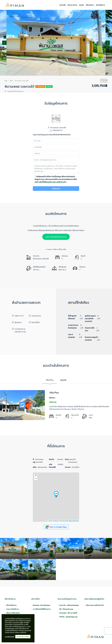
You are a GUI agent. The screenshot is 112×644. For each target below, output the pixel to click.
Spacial (63, 380)
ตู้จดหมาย (18, 322)
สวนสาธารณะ (36, 316)
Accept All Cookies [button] (23, 637)
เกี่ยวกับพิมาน (11, 605)
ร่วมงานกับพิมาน (13, 609)
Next (108, 43)
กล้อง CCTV (19, 316)
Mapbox (56, 521)
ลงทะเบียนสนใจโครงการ (56, 237)
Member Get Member (42, 605)
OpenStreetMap (64, 521)
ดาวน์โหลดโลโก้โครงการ (42, 609)
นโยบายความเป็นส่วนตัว (95, 605)
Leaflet (50, 521)
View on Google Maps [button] (56, 527)
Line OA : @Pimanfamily (69, 605)
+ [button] (36, 475)
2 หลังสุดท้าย (40, 87)
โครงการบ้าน (72, 5)
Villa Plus (50, 380)
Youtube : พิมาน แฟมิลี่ (68, 613)
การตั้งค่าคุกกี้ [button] (10, 637)
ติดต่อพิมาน (100, 5)
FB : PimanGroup (66, 609)
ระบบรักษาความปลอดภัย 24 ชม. (20, 330)
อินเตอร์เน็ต (36, 322)
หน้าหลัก (63, 5)
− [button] (36, 479)
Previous (4, 43)
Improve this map (74, 521)
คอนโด (81, 5)
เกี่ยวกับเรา (90, 5)
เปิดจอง (49, 87)
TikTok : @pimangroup (68, 617)
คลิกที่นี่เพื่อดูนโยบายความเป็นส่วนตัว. (53, 182)
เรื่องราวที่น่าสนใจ (13, 613)
